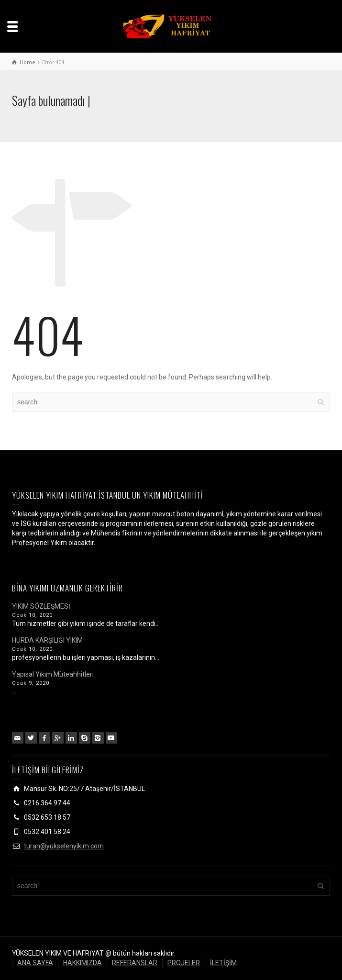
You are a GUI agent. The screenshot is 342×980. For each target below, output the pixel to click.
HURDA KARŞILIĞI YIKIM (47, 640)
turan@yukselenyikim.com (64, 846)
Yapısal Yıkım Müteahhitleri (53, 674)
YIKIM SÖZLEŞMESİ (41, 606)
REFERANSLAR (135, 963)
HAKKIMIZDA (83, 963)
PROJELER (184, 963)
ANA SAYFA (35, 963)
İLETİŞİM (223, 963)
